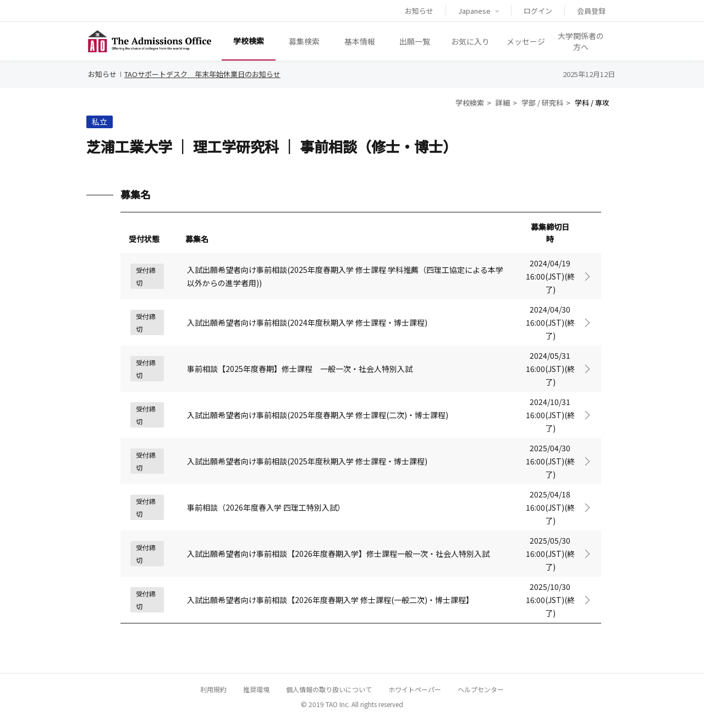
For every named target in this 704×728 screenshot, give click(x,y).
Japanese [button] (479, 11)
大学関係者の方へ (581, 41)
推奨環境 (256, 689)
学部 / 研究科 (542, 103)
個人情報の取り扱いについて (329, 689)
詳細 (503, 103)
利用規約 (213, 689)
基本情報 (360, 41)
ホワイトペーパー (415, 689)
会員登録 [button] (591, 11)
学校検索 (249, 41)
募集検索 (304, 41)
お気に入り (470, 41)
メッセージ (526, 41)
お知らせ (419, 11)
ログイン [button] (538, 11)
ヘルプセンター (481, 689)
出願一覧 (415, 41)
